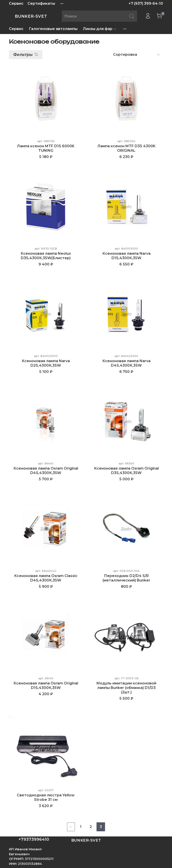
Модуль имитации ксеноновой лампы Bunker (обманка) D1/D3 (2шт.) (126, 688)
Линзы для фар (100, 29)
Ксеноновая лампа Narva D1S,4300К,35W (126, 256)
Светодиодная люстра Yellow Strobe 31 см (46, 797)
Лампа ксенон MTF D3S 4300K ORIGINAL (126, 148)
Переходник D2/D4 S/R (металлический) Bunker (126, 578)
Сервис (16, 3)
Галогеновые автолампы (53, 29)
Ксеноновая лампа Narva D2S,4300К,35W (46, 363)
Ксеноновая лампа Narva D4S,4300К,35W (126, 363)
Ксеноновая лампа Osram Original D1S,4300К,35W (46, 685)
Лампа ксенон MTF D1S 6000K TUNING (46, 148)
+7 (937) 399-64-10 (146, 3)
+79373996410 (34, 839)
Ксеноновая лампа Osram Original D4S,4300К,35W (46, 471)
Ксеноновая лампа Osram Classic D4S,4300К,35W (46, 578)
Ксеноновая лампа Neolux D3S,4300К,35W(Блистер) (46, 256)
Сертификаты (41, 3)
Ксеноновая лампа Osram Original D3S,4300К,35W (126, 471)
